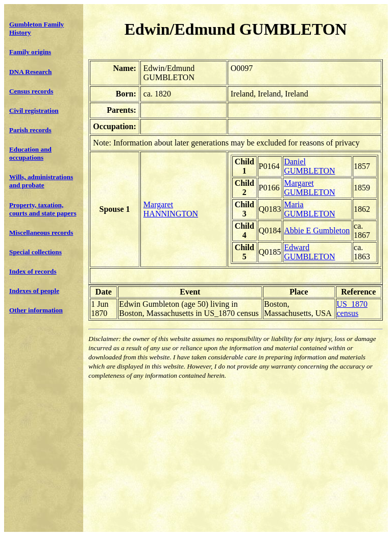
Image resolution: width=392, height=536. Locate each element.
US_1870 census (352, 309)
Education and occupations (30, 153)
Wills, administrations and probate (41, 181)
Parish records (30, 130)
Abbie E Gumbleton (317, 230)
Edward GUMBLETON (309, 252)
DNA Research (30, 72)
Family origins (30, 52)
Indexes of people (34, 291)
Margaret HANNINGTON (171, 209)
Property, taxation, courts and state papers (43, 209)
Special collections (35, 252)
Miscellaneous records (41, 233)
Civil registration (34, 111)
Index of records (33, 271)
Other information (36, 310)
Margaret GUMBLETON (309, 188)
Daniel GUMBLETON (309, 166)
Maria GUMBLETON (309, 209)
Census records (31, 91)
